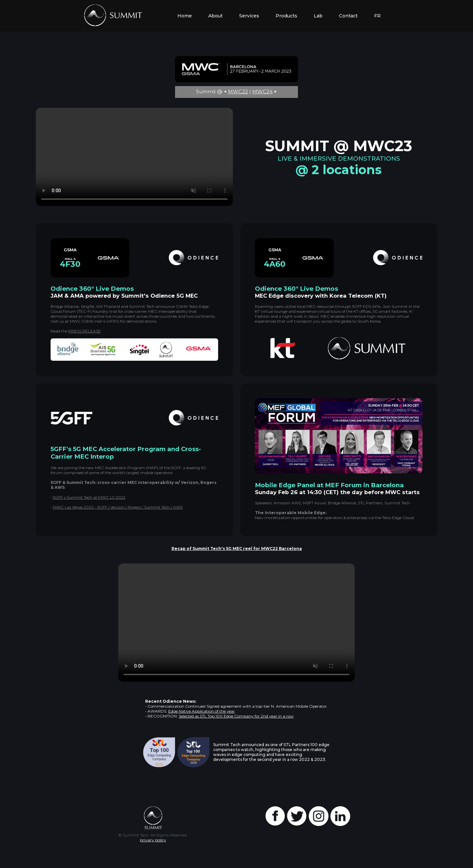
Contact (348, 16)
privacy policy (153, 840)
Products (286, 16)
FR (377, 16)
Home (185, 16)
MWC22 (238, 91)
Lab (318, 16)
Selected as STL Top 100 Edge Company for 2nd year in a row (236, 716)
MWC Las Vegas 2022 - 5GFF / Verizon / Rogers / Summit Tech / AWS (118, 507)
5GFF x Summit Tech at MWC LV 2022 (89, 497)
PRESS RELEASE (85, 331)
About (215, 16)
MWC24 (262, 91)
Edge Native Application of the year (202, 711)
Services (249, 16)
